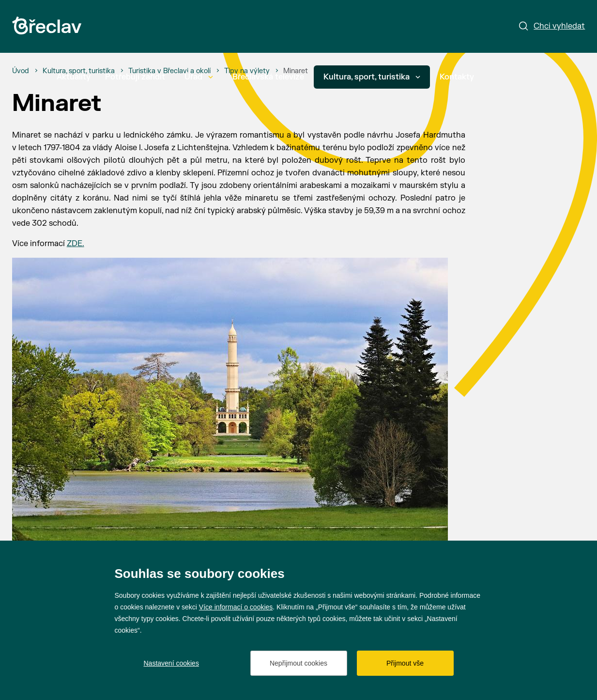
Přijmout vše (405, 663)
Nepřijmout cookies (298, 663)
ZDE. (76, 244)
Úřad (199, 77)
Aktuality (74, 77)
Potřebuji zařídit (135, 77)
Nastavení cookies (171, 663)
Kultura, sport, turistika (372, 77)
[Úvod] (21, 71)
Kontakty (457, 77)
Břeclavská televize (268, 77)
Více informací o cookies (236, 607)
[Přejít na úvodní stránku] (47, 25)
